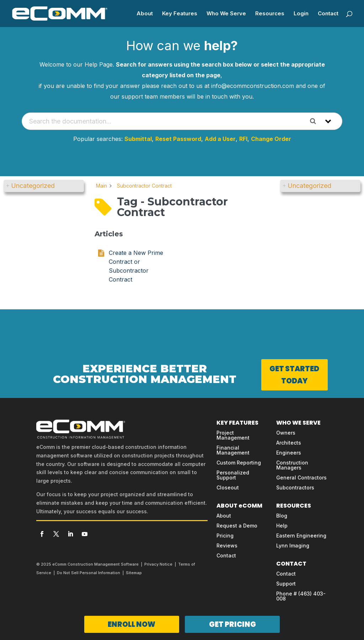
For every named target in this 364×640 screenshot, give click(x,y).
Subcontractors (295, 487)
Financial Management (233, 450)
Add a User (220, 139)
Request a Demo (237, 526)
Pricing (225, 536)
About (145, 14)
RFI (243, 139)
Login (301, 14)
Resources (270, 14)
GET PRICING (232, 624)
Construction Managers (292, 465)
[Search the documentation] (316, 121)
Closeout (228, 487)
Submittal (138, 139)
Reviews (227, 545)
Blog (282, 516)
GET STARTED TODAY (294, 375)
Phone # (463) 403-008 (301, 596)
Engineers (289, 453)
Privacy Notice (158, 564)
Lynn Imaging (293, 545)
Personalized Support (233, 475)
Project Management (233, 435)
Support (286, 584)
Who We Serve (226, 14)
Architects (289, 443)
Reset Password (178, 139)
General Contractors (301, 478)
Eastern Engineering (301, 536)
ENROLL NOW (132, 624)
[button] (44, 186)
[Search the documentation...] (164, 121)
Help (282, 526)
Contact (328, 14)
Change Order (271, 139)
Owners (286, 433)
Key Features (180, 14)
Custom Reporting (239, 463)
